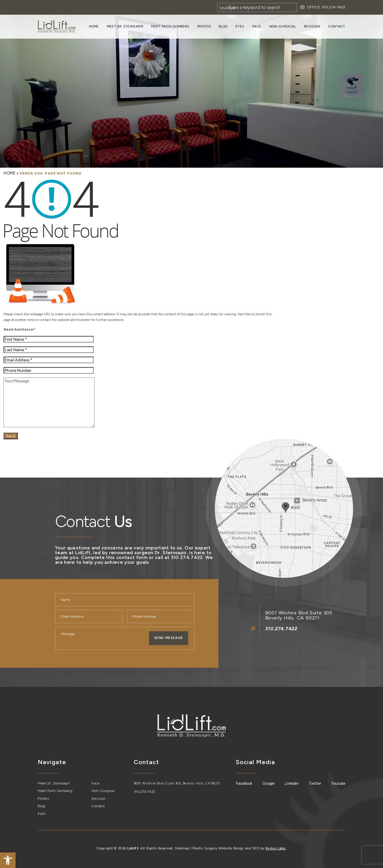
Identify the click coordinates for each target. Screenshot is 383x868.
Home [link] (94, 26)
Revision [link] (312, 26)
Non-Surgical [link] (283, 26)
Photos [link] (204, 26)
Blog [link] (223, 26)
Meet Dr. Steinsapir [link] (125, 26)
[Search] (257, 7)
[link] (8, 860)
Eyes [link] (240, 26)
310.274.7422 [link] (333, 7)
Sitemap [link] (183, 847)
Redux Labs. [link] (276, 847)
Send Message (168, 638)
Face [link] (257, 26)
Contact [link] (337, 26)
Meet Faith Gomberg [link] (170, 26)
